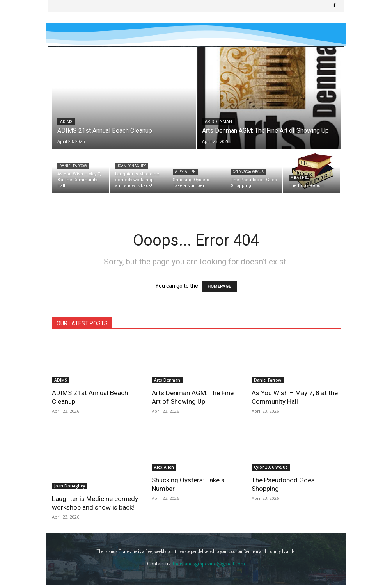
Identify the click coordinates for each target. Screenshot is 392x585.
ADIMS (66, 122)
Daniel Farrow (73, 166)
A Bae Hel (300, 178)
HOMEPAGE (219, 286)
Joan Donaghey (131, 166)
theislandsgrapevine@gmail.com (209, 545)
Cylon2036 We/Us (248, 172)
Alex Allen (185, 172)
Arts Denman (218, 122)
